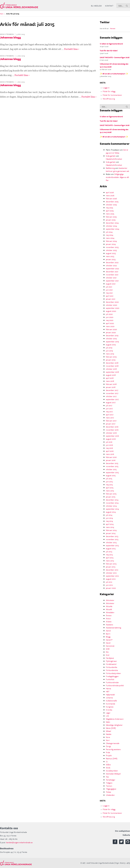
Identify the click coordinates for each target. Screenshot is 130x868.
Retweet (113, 28)
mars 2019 (110, 354)
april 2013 (110, 558)
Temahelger (111, 780)
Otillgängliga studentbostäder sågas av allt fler (117, 177)
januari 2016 (111, 460)
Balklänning (110, 168)
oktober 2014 (111, 506)
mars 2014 (110, 527)
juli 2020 (109, 314)
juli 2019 (109, 348)
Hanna (108, 688)
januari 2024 (111, 244)
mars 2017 (110, 418)
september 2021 (112, 281)
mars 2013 (110, 561)
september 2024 (112, 229)
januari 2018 (111, 387)
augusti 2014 (111, 512)
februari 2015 (111, 494)
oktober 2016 (111, 433)
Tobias (108, 792)
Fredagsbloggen (112, 676)
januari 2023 (111, 259)
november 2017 (112, 393)
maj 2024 (109, 235)
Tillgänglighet (111, 789)
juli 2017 (109, 405)
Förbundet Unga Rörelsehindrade (19, 6)
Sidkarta (126, 835)
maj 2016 (109, 448)
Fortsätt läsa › (72, 49)
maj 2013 (109, 555)
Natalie (109, 734)
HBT (108, 691)
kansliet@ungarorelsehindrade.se (19, 842)
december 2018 (112, 363)
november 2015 (112, 466)
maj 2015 (109, 485)
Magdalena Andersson (115, 719)
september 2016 (112, 436)
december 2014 (112, 500)
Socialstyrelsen (112, 771)
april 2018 (110, 378)
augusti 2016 (111, 439)
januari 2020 (111, 332)
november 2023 (112, 247)
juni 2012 (109, 585)
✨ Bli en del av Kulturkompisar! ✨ (114, 74)
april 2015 (110, 488)
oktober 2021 (111, 278)
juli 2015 (109, 478)
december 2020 (112, 302)
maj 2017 (109, 411)
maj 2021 (109, 293)
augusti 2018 (111, 375)
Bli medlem (96, 6)
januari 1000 (111, 588)
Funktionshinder (112, 682)
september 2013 (112, 545)
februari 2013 (111, 564)
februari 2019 (111, 357)
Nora (108, 737)
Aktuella (109, 606)
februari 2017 (111, 421)
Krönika (109, 710)
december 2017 (112, 390)
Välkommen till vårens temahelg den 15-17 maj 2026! (114, 65)
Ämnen (109, 615)
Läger (108, 713)
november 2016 (112, 430)
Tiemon (109, 786)
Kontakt (109, 6)
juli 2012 (109, 582)
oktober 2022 (111, 265)
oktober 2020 (111, 305)
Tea (107, 777)
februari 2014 (111, 530)
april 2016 (110, 451)
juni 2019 (109, 351)
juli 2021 (109, 287)
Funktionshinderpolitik (115, 685)
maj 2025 (109, 208)
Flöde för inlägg (109, 91)
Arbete (109, 621)
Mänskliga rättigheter (114, 725)
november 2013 (112, 539)
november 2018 (112, 366)
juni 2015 (109, 481)
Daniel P (109, 640)
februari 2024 (111, 241)
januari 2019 (111, 360)
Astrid (108, 631)
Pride (108, 752)
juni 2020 (110, 317)
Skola (108, 768)
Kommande (111, 704)
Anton (108, 618)
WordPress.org (109, 99)
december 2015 (112, 463)
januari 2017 (111, 424)
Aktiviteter (110, 600)
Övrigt (108, 746)
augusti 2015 (111, 475)
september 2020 (113, 308)
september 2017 (112, 399)
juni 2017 (109, 408)
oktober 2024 (111, 226)
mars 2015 (110, 491)
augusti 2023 (111, 253)
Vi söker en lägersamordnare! (111, 44)
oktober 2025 (111, 205)
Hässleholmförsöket (114, 159)
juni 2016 (109, 445)
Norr (108, 740)
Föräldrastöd (111, 664)
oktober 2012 (111, 573)
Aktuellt (109, 609)
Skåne (108, 765)
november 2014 (112, 503)
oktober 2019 (111, 338)
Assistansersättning (113, 628)
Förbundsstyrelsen (113, 673)
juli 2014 (109, 515)
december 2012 (112, 570)
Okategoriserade (113, 743)
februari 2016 (111, 457)
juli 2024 (109, 232)
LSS (107, 716)
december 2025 (112, 201)
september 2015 (112, 472)
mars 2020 (110, 326)
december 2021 (112, 271)
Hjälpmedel (110, 695)
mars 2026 (110, 195)
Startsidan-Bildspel (113, 774)
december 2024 (112, 223)
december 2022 (112, 262)
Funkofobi (110, 679)
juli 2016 (109, 442)
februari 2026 (111, 198)
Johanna (109, 698)
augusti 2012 (111, 579)
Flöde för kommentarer (112, 95)
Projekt (109, 755)
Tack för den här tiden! (109, 51)
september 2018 (112, 372)
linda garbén (111, 156)
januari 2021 (111, 299)
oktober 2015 (111, 469)
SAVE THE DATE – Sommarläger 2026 (115, 57)
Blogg (108, 637)
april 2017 (110, 415)
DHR (108, 649)
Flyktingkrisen (111, 661)
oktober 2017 (111, 396)
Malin (108, 722)
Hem (2, 14)
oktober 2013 (111, 542)
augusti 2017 (111, 402)
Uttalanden (110, 795)
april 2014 (110, 524)
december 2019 (112, 335)
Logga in (106, 88)
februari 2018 (111, 384)
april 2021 (110, 296)
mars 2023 (110, 256)
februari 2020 (111, 329)
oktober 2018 (111, 369)
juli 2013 (109, 551)
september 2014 (112, 509)
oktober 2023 (111, 250)
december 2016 (112, 427)
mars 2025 (110, 214)
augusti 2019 (111, 345)
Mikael (108, 731)
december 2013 (112, 536)
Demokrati (110, 646)
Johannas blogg (10, 37)
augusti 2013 (111, 548)
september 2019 (112, 341)
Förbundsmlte (112, 667)
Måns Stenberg (7, 34)
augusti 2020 (111, 311)
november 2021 (112, 275)
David (108, 643)
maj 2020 (110, 320)
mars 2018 (110, 381)
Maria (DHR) (111, 728)
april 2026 (110, 192)
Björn (108, 634)
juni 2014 (109, 518)
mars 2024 (110, 238)
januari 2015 (111, 497)
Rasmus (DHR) (112, 758)
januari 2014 (111, 533)
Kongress (110, 707)
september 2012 (112, 576)
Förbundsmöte (112, 670)
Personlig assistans (113, 749)
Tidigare (109, 783)
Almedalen (110, 612)
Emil (108, 655)
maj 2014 (109, 521)
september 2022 (112, 268)
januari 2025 (111, 220)
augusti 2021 (111, 284)
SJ (107, 761)
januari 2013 (111, 567)
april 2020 (110, 323)
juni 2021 (109, 290)
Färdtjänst (110, 658)
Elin (107, 652)
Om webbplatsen (123, 831)
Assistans (109, 625)
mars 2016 (110, 454)
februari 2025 (111, 217)
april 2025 (110, 211)
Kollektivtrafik (111, 701)
